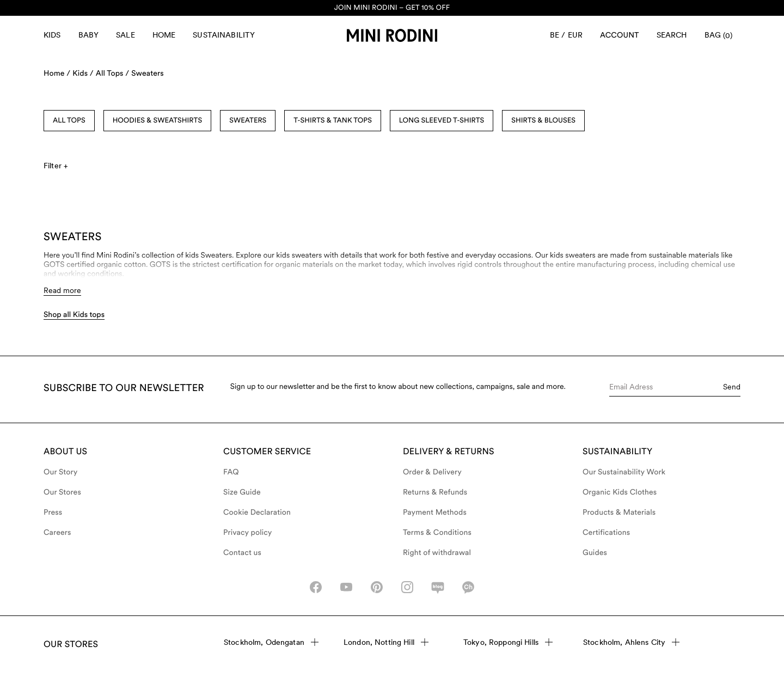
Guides (595, 553)
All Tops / (112, 74)
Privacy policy (248, 533)
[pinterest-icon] (377, 587)
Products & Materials (619, 513)
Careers (57, 533)
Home (164, 35)
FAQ (231, 472)
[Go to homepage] (392, 35)
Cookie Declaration (257, 513)
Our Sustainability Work (624, 472)
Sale (125, 35)
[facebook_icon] (316, 587)
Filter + (56, 166)
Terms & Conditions (437, 533)
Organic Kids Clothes (620, 492)
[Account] (620, 35)
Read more (62, 290)
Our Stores (62, 492)
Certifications (606, 533)
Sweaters (147, 74)
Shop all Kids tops (74, 315)
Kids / (83, 74)
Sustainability (224, 35)
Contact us (242, 553)
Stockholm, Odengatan (271, 642)
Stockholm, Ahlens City (631, 642)
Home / (57, 74)
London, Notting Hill (386, 642)
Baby (89, 35)
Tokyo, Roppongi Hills (508, 642)
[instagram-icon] (407, 587)
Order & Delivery (432, 472)
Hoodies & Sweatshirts (158, 121)
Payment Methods (435, 513)
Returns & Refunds (435, 492)
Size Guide (242, 492)
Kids (52, 35)
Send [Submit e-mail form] (732, 387)
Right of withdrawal (437, 553)
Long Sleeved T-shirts (442, 121)
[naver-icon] (438, 587)
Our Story (60, 472)
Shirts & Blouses (543, 121)
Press (53, 513)
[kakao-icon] (468, 587)
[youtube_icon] (346, 587)
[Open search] (672, 35)
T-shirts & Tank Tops (333, 121)
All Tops (69, 121)
